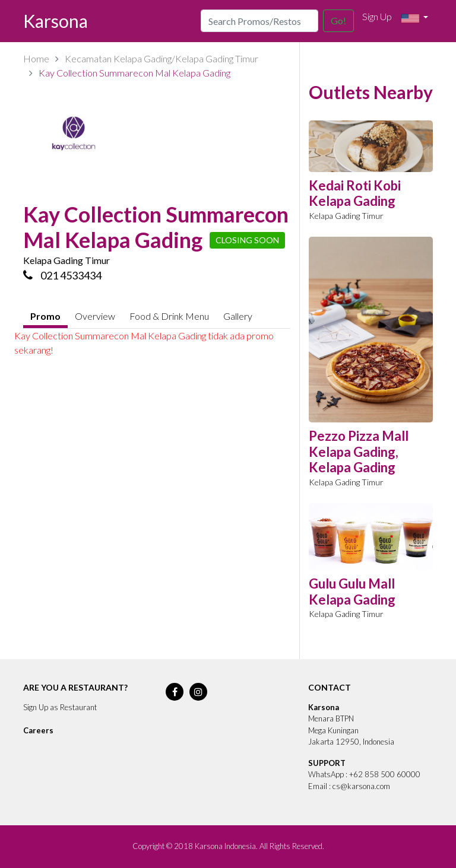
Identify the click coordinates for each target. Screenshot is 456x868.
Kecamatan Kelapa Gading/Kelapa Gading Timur (161, 58)
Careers (38, 730)
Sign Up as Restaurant (60, 707)
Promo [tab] (45, 316)
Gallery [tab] (238, 316)
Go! (338, 20)
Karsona (56, 21)
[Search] (259, 21)
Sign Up (377, 16)
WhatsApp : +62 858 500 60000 (364, 774)
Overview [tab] (95, 316)
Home (36, 58)
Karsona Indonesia (225, 846)
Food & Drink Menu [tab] (169, 316)
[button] (415, 18)
